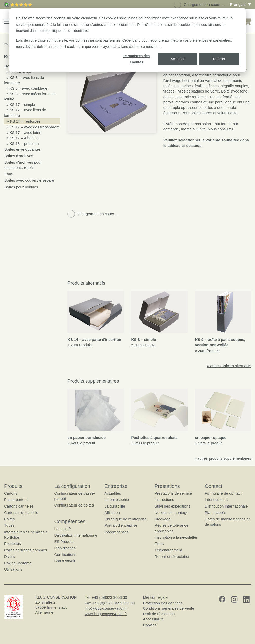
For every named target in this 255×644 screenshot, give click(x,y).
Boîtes (9, 519)
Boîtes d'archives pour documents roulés (23, 165)
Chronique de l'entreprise (125, 519)
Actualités (113, 493)
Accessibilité (153, 619)
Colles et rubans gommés (26, 550)
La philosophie (117, 500)
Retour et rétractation (172, 556)
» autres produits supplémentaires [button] (223, 458)
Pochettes (13, 544)
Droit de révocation (159, 614)
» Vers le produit (81, 443)
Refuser (219, 59)
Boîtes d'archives (19, 156)
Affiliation (112, 512)
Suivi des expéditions (172, 506)
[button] (7, 21)
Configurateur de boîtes (74, 505)
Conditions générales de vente (168, 608)
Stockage (163, 519)
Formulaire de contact (223, 493)
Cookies (150, 625)
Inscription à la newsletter (176, 537)
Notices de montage (171, 512)
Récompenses (117, 532)
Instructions (164, 500)
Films (159, 544)
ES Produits (64, 542)
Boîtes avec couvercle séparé (29, 180)
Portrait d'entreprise (121, 525)
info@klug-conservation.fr (106, 608)
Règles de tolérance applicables (171, 528)
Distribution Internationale (76, 535)
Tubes (9, 525)
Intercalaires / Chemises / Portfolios (25, 534)
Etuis (8, 174)
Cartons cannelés (19, 506)
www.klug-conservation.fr (106, 614)
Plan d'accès (65, 548)
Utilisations (13, 569)
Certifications (65, 554)
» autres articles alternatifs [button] (229, 366)
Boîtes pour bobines (21, 187)
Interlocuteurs (216, 500)
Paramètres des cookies (136, 59)
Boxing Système (18, 563)
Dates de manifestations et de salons (227, 521)
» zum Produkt (80, 345)
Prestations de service (173, 493)
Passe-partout (16, 500)
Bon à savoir (65, 561)
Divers (9, 556)
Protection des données (163, 603)
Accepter (178, 59)
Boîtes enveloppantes (22, 149)
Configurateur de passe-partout (75, 496)
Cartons (11, 493)
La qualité (63, 529)
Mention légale (155, 597)
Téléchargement (168, 550)
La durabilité (115, 506)
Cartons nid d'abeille (21, 512)
